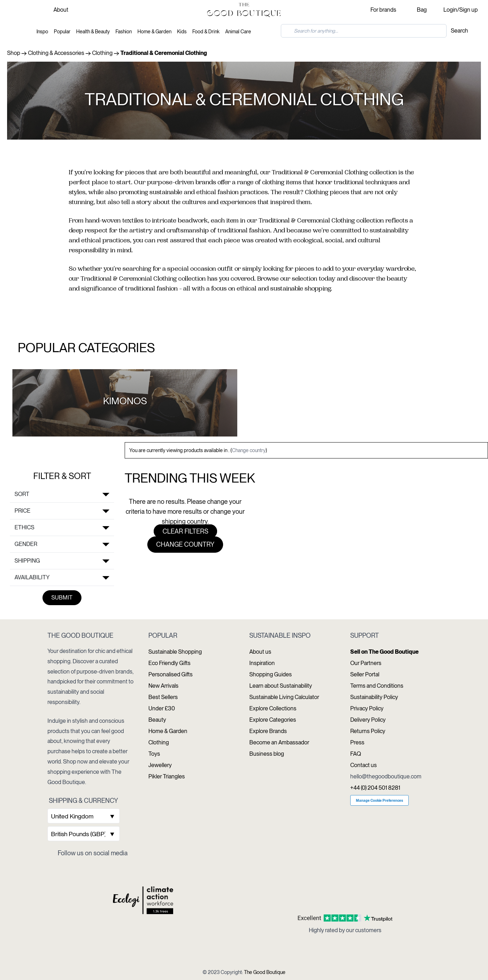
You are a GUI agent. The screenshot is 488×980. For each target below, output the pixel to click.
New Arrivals (163, 686)
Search (459, 31)
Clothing (102, 53)
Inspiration (262, 663)
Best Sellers (163, 697)
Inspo (42, 32)
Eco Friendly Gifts (169, 663)
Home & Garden (154, 32)
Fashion (124, 32)
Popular (62, 32)
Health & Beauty (93, 32)
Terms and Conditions (377, 686)
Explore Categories (273, 720)
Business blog (267, 754)
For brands (383, 10)
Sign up (469, 10)
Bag (422, 10)
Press (357, 742)
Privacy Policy (367, 708)
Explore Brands (268, 731)
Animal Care (238, 32)
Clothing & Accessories (56, 53)
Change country (249, 450)
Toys (154, 754)
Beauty (157, 720)
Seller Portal (365, 674)
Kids (182, 32)
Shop (14, 53)
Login (450, 10)
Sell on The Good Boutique (384, 652)
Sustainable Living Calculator (284, 697)
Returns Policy (368, 731)
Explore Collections (273, 708)
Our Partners (366, 663)
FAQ (356, 754)
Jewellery (160, 765)
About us (260, 652)
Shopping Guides (271, 674)
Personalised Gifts (171, 674)
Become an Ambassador (279, 742)
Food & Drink (206, 32)
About (61, 10)
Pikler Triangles (167, 776)
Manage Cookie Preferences (379, 800)
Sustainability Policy (374, 697)
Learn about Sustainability (281, 686)
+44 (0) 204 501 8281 (375, 788)
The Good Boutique (265, 972)
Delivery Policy (368, 720)
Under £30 (162, 708)
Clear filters (185, 531)
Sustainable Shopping (175, 652)
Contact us (364, 765)
